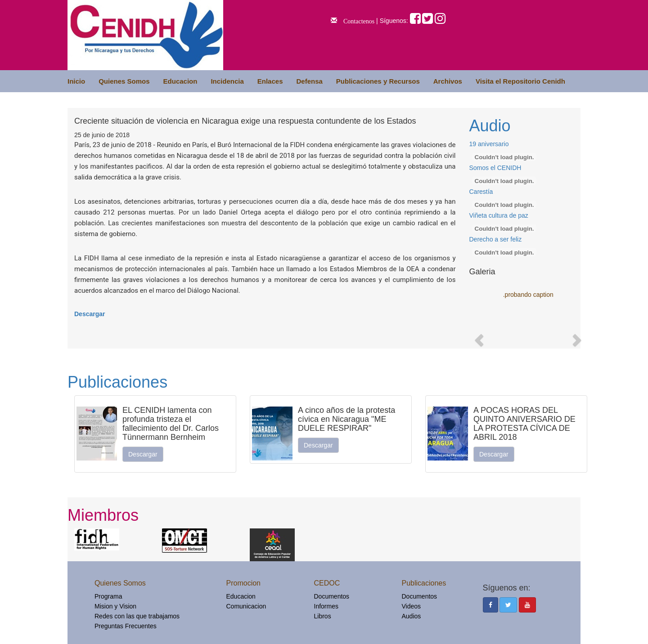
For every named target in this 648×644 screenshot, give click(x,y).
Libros (323, 616)
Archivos (448, 81)
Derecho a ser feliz (496, 239)
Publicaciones (117, 382)
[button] (478, 337)
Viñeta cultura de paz (499, 215)
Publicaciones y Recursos (378, 81)
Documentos (332, 596)
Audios (412, 616)
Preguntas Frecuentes (126, 626)
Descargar (90, 314)
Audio (490, 126)
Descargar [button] (143, 454)
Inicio (76, 81)
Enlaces (270, 81)
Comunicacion (246, 606)
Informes (326, 606)
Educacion (180, 81)
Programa (108, 596)
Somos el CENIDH (495, 168)
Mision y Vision (115, 606)
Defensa (309, 81)
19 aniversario (489, 144)
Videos (412, 606)
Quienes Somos (124, 81)
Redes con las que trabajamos (137, 616)
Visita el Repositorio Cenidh (520, 81)
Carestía (481, 192)
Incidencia (227, 81)
